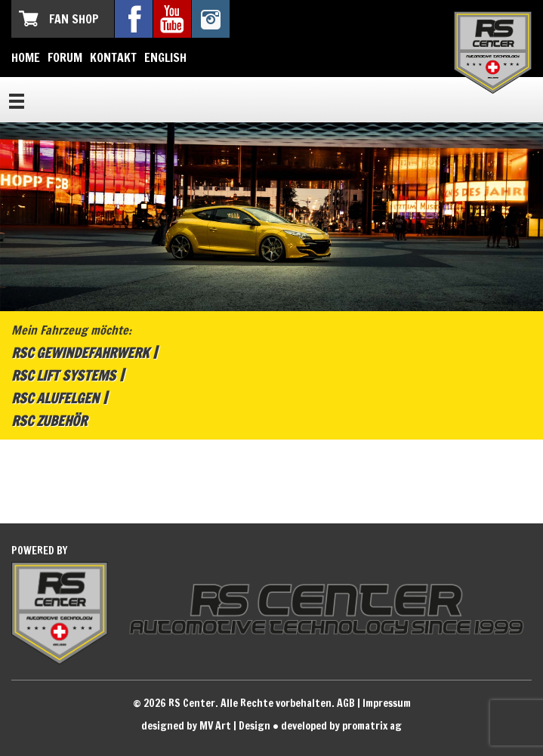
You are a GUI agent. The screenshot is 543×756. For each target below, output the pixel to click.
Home (26, 57)
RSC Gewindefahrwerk (80, 353)
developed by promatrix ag (341, 726)
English (165, 57)
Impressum (387, 703)
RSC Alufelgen (55, 398)
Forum (65, 57)
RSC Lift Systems (63, 375)
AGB (346, 703)
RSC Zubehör (49, 421)
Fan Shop (74, 19)
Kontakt (113, 57)
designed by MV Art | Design (206, 726)
